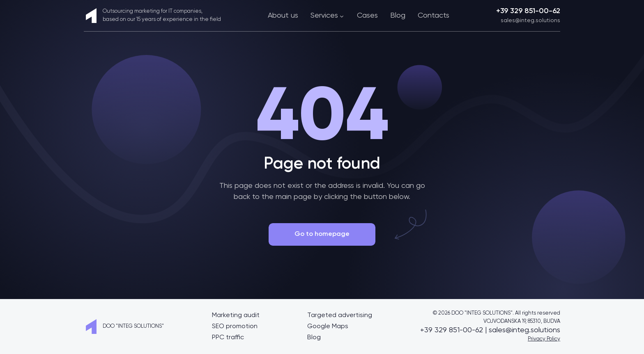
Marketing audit (236, 315)
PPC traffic (228, 338)
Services (328, 16)
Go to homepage (322, 234)
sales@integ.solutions (530, 21)
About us (283, 16)
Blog (398, 16)
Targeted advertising (340, 315)
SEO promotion (235, 327)
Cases (367, 16)
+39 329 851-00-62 (528, 11)
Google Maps (328, 327)
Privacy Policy (544, 339)
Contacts (434, 16)
